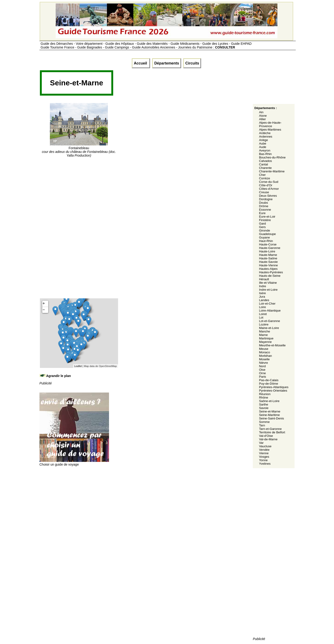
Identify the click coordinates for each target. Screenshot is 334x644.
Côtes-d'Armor (269, 189)
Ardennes (266, 137)
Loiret (263, 314)
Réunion (265, 394)
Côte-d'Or (266, 185)
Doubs (264, 203)
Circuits (192, 63)
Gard (263, 224)
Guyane (265, 237)
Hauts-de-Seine (270, 276)
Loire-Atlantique (270, 311)
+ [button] (44, 304)
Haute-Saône (268, 258)
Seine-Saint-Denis (271, 418)
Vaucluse (265, 446)
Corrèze (265, 178)
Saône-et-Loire (269, 401)
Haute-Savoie (268, 262)
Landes (264, 300)
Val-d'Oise (266, 436)
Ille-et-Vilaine (268, 283)
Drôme (264, 206)
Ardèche (265, 133)
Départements (167, 63)
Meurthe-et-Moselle (272, 345)
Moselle (264, 359)
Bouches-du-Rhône (272, 157)
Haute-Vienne (268, 265)
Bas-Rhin (265, 154)
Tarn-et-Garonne (270, 429)
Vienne (264, 453)
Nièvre (264, 363)
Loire (263, 307)
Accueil (141, 63)
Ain (261, 112)
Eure (262, 213)
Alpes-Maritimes (270, 130)
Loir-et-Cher (267, 304)
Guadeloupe (268, 234)
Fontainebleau (79, 150)
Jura (262, 297)
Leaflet (78, 366)
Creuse (264, 192)
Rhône (264, 398)
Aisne (263, 116)
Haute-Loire (267, 251)
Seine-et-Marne (270, 411)
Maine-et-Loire (269, 328)
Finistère (265, 220)
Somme (264, 422)
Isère (263, 293)
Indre (263, 286)
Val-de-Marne (268, 439)
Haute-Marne (268, 255)
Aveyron (265, 150)
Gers (262, 227)
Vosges (264, 457)
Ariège (264, 140)
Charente (265, 168)
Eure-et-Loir (267, 217)
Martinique (266, 338)
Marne (263, 335)
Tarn (262, 425)
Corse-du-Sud (269, 182)
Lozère (264, 324)
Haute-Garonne (270, 248)
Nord (262, 366)
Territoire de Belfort (272, 432)
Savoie (264, 408)
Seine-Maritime (270, 415)
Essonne (265, 210)
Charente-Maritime (272, 171)
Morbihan (266, 356)
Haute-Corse (268, 244)
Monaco (265, 352)
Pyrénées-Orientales (273, 391)
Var (261, 443)
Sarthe (264, 404)
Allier (263, 119)
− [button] (44, 310)
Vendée (264, 450)
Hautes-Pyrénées (271, 272)
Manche (265, 331)
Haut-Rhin (266, 241)
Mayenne (265, 342)
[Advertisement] (198, 84)
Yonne (263, 460)
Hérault (264, 279)
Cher (262, 175)
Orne (263, 373)
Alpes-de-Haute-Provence (270, 124)
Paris (263, 377)
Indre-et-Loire (268, 290)
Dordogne (266, 199)
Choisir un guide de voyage (74, 463)
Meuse (264, 349)
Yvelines (265, 464)
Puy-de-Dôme (269, 384)
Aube (263, 143)
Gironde (265, 230)
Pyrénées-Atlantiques (274, 387)
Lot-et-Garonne (270, 321)
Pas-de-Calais (269, 380)
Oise (262, 370)
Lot (261, 317)
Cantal (264, 164)
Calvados (266, 161)
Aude (263, 147)
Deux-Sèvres (268, 196)
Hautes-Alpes (268, 269)
